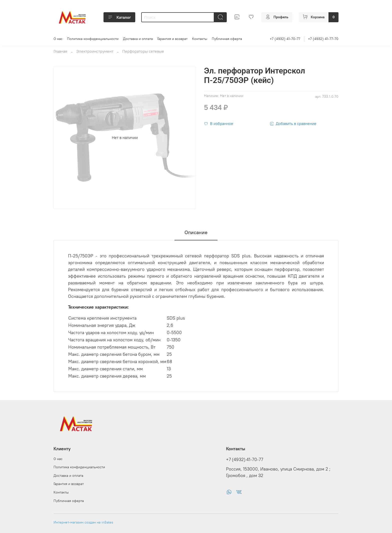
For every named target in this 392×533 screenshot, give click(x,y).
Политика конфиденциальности (93, 39)
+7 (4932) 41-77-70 (323, 39)
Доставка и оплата (138, 39)
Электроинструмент (95, 51)
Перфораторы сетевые (143, 51)
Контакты (200, 39)
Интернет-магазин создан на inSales (83, 522)
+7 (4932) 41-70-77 (285, 39)
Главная (60, 51)
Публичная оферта (227, 39)
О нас (58, 39)
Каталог (119, 17)
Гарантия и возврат (172, 39)
